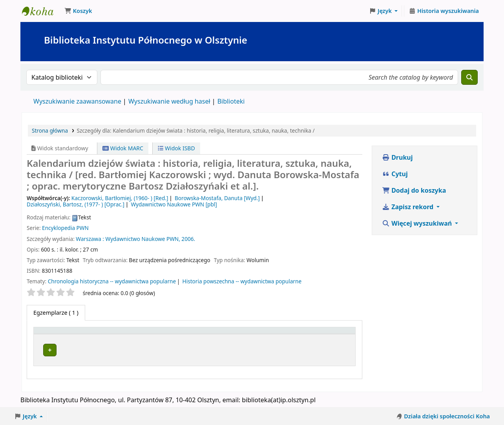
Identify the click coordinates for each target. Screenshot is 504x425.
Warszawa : (90, 239)
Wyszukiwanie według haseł (169, 101)
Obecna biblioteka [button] (132, 334)
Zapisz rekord (408, 207)
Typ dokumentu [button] (59, 334)
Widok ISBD (176, 148)
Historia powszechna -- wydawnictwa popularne (242, 281)
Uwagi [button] (335, 334)
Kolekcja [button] (207, 334)
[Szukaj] (469, 77)
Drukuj (397, 157)
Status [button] (301, 334)
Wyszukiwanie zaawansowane (77, 101)
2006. (188, 239)
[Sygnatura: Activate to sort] (267, 334)
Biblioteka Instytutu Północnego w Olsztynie (42, 11)
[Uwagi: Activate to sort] (339, 334)
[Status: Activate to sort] (306, 334)
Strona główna (50, 130)
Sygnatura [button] (263, 334)
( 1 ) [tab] (56, 313)
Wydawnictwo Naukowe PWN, (142, 239)
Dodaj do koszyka (414, 190)
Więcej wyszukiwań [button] (418, 223)
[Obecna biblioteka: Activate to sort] (147, 334)
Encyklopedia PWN (65, 228)
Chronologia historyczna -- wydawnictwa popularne (112, 281)
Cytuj (395, 174)
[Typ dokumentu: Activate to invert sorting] (68, 334)
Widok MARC (123, 148)
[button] (78, 11)
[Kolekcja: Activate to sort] (218, 334)
